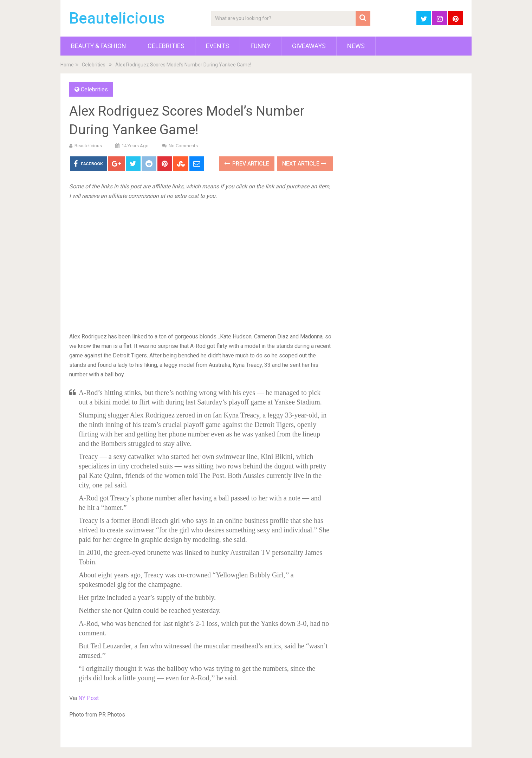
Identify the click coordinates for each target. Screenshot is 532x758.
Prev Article (247, 164)
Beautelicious (117, 18)
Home (67, 65)
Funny (261, 46)
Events (218, 46)
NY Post (89, 698)
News (356, 46)
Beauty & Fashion (99, 46)
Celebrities (166, 46)
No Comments (183, 146)
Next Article (304, 164)
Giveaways (309, 46)
